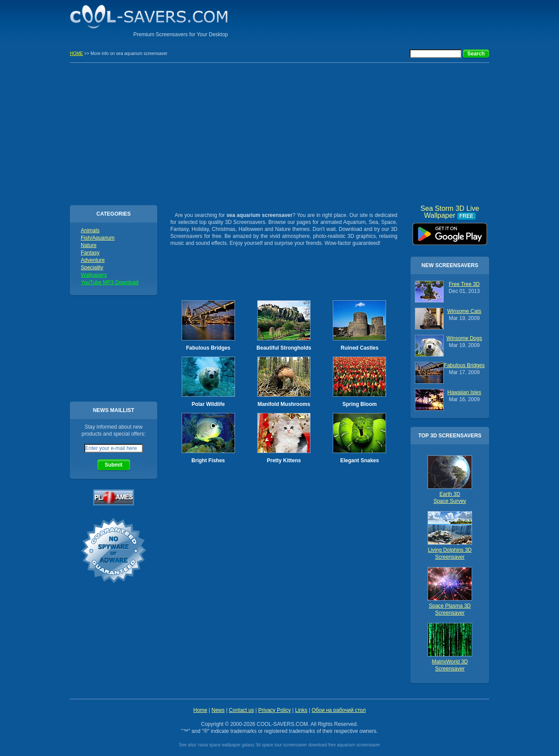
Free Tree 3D (464, 284)
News (218, 710)
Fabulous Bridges (208, 348)
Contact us (241, 710)
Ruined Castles (360, 348)
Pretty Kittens (284, 460)
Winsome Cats (464, 311)
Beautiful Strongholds (284, 348)
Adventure (93, 260)
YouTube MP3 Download (110, 282)
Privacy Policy (274, 710)
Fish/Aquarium (98, 238)
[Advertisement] (387, 20)
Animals (90, 230)
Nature (89, 245)
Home (200, 710)
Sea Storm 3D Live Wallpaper (450, 231)
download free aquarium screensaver (344, 745)
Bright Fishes (208, 460)
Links (301, 710)
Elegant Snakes (360, 460)
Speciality (92, 268)
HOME (76, 53)
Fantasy (90, 253)
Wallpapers (94, 275)
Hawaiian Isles (464, 392)
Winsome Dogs (464, 338)
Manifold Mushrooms (284, 404)
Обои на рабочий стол (339, 710)
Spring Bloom (360, 404)
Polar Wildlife (208, 404)
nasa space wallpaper (219, 745)
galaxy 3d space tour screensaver (275, 745)
